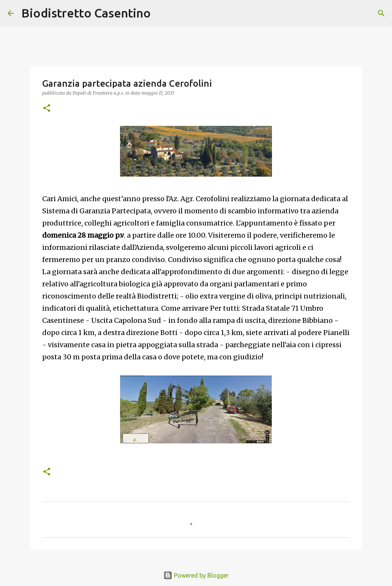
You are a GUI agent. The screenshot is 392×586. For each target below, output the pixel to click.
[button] (47, 109)
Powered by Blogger (196, 575)
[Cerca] (161, 13)
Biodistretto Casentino (86, 13)
